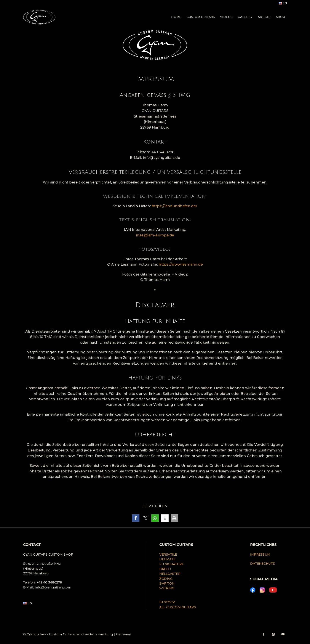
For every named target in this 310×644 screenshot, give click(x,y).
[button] (136, 518)
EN (283, 3)
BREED (165, 569)
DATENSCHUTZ (262, 564)
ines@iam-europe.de (155, 235)
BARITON (167, 583)
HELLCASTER (170, 574)
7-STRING (167, 588)
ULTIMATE (167, 559)
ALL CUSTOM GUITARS (178, 607)
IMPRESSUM (260, 555)
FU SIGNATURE (172, 564)
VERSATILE (168, 555)
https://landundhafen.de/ (174, 206)
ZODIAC (166, 579)
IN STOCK (167, 602)
